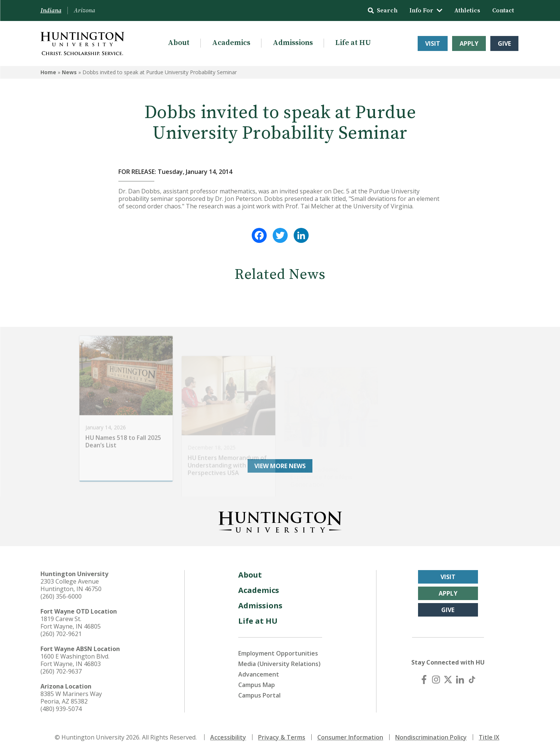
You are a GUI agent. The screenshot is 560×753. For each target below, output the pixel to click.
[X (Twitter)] (448, 680)
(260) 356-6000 (61, 596)
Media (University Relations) (279, 664)
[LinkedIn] (460, 680)
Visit (433, 43)
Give (504, 43)
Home (48, 72)
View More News (280, 466)
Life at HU (353, 43)
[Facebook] (424, 680)
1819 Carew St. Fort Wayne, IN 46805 (71, 623)
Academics (231, 43)
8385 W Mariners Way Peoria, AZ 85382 (71, 698)
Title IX (489, 737)
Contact (503, 10)
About (179, 43)
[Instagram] (436, 680)
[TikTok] (472, 680)
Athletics (467, 10)
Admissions (293, 43)
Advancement (259, 674)
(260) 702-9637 (61, 671)
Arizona (84, 10)
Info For (426, 10)
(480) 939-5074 (61, 709)
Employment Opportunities (278, 653)
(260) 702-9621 (61, 634)
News (69, 72)
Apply (469, 43)
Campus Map (257, 685)
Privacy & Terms (282, 737)
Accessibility (228, 737)
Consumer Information (350, 737)
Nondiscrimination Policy (431, 737)
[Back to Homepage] (280, 521)
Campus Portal (259, 695)
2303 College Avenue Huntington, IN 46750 (71, 585)
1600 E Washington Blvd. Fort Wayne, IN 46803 (75, 660)
